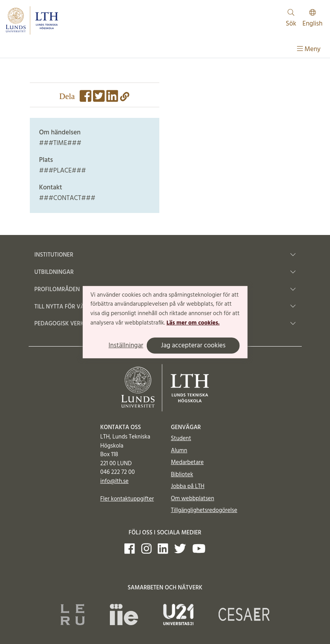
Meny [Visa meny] (309, 49)
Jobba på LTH (188, 486)
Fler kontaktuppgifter (127, 499)
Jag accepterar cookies (193, 346)
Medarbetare (187, 462)
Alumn (179, 451)
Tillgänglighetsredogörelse (204, 510)
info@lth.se (115, 481)
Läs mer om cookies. (193, 323)
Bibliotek (182, 475)
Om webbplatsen (193, 499)
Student (181, 439)
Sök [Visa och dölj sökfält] (291, 19)
